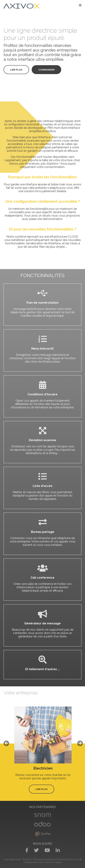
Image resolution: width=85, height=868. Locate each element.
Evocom (75, 859)
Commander (46, 70)
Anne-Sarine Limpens (50, 862)
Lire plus (16, 70)
